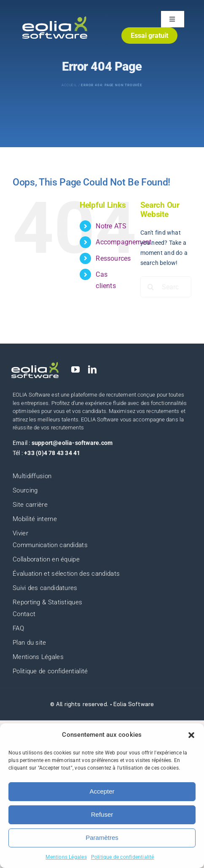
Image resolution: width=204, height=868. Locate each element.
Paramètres (102, 838)
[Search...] (166, 287)
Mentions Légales (66, 857)
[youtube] (75, 370)
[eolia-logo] (55, 19)
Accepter (102, 791)
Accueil (69, 85)
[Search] (151, 287)
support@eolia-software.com (72, 443)
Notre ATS (111, 226)
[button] (191, 735)
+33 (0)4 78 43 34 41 (52, 453)
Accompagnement (123, 242)
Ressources (113, 258)
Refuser (102, 814)
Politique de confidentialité (123, 857)
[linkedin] (92, 370)
